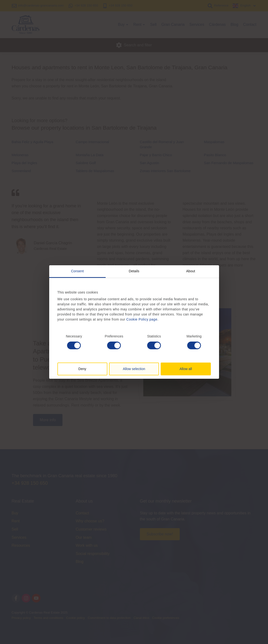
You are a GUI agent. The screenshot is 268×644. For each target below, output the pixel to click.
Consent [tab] (77, 271)
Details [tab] (134, 271)
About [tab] (191, 271)
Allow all (186, 369)
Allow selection (134, 369)
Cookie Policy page (142, 319)
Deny (82, 369)
